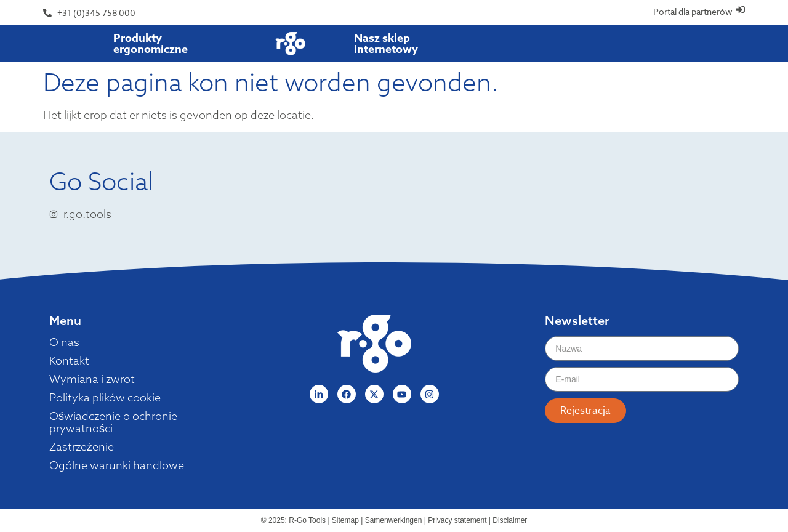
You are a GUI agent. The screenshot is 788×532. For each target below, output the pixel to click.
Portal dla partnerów (693, 11)
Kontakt (69, 361)
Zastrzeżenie (82, 447)
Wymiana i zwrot (92, 379)
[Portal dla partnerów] (740, 10)
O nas (64, 342)
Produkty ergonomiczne (151, 44)
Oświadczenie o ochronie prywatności (113, 422)
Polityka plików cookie (105, 398)
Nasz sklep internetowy (386, 44)
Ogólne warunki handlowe (117, 465)
